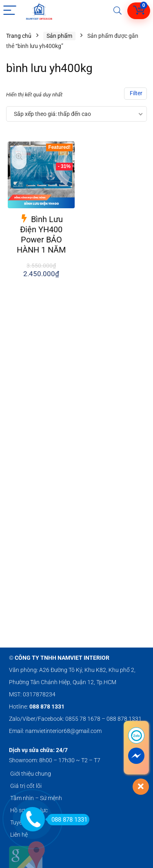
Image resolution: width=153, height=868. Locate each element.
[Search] (118, 11)
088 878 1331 (67, 820)
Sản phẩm (59, 36)
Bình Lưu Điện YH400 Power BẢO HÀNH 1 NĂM (41, 234)
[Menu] (10, 11)
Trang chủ (19, 36)
